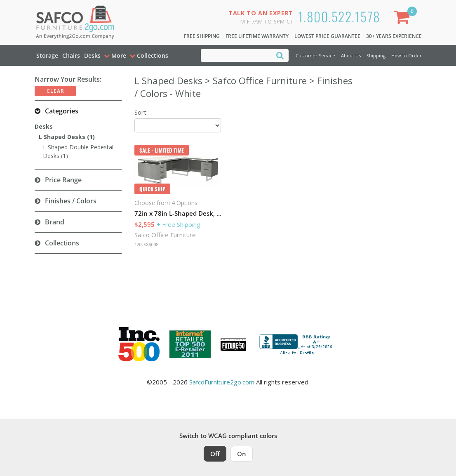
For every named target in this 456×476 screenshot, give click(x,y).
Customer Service (315, 55)
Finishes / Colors (71, 201)
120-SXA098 (147, 244)
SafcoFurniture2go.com (222, 382)
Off (215, 454)
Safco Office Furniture (165, 235)
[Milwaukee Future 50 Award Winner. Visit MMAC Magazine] (233, 344)
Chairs (71, 55)
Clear (55, 91)
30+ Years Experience (394, 36)
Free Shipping (202, 36)
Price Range (63, 180)
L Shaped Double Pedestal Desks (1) (78, 151)
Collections (62, 243)
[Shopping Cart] (404, 19)
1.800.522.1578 (339, 16)
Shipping (376, 55)
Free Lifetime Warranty (257, 36)
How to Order (407, 55)
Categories (62, 111)
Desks (92, 55)
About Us (351, 55)
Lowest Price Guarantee (327, 36)
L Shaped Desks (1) (67, 137)
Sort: (141, 112)
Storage (47, 55)
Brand (55, 222)
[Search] (280, 55)
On (242, 454)
